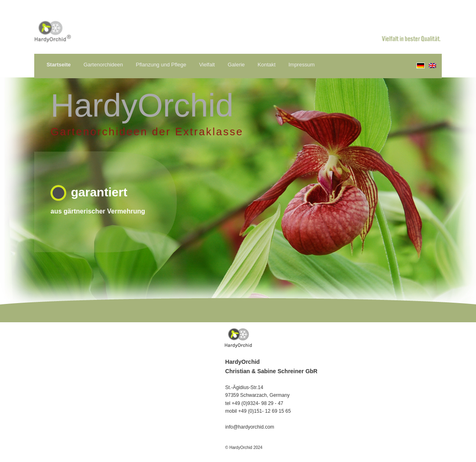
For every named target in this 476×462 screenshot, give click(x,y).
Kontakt (267, 65)
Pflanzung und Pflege (161, 65)
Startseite (58, 65)
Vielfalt (207, 65)
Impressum (302, 65)
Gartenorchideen (103, 65)
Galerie (236, 65)
